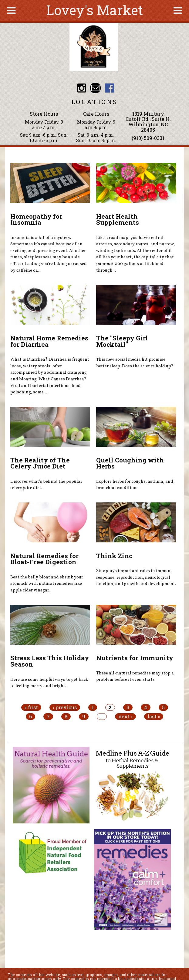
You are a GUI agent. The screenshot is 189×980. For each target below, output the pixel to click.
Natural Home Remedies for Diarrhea (49, 341)
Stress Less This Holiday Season (50, 661)
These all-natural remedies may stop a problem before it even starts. (135, 677)
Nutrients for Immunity (135, 658)
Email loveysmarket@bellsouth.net (95, 88)
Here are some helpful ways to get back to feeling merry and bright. (49, 683)
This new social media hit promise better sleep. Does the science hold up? (135, 363)
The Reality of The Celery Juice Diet (40, 463)
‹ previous (65, 707)
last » (154, 717)
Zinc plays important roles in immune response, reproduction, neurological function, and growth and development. (136, 577)
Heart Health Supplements (118, 219)
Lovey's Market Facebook (109, 88)
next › (125, 717)
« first (31, 707)
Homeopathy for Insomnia (36, 219)
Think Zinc (114, 556)
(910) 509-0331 (148, 138)
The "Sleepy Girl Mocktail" (122, 341)
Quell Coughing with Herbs (130, 463)
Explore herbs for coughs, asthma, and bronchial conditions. (135, 485)
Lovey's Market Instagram (81, 88)
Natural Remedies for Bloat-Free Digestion (44, 559)
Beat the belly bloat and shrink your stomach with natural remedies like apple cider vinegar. (47, 584)
